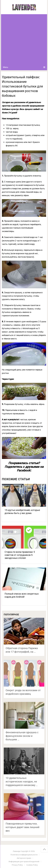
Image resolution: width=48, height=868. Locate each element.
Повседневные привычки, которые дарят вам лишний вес (23, 827)
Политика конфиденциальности (24, 855)
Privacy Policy (17, 865)
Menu (6, 67)
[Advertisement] (24, 39)
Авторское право (24, 858)
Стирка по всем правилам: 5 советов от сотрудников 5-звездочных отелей (20, 555)
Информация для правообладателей (24, 862)
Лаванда (17, 851)
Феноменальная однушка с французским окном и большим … (22, 736)
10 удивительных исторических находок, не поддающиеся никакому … (22, 782)
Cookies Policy (32, 865)
